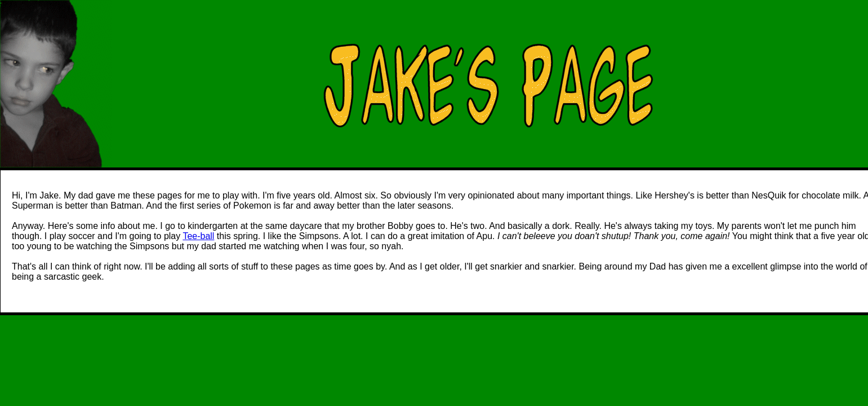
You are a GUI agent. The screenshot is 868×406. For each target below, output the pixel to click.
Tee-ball (198, 236)
